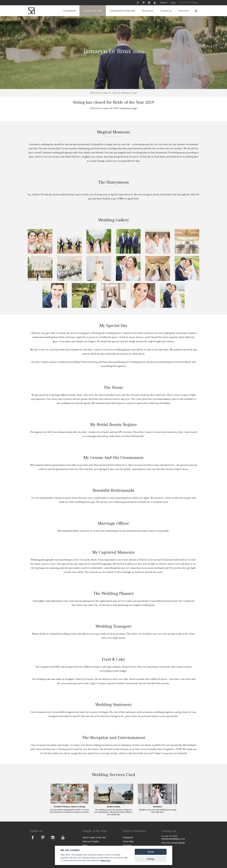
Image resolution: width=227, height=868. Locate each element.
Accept (151, 852)
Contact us (166, 11)
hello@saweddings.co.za (173, 839)
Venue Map (128, 841)
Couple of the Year (93, 11)
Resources (148, 11)
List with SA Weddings (188, 3)
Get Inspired (69, 11)
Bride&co (158, 807)
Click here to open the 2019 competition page (113, 108)
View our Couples (91, 841)
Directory (184, 11)
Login (173, 3)
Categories (128, 837)
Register (164, 3)
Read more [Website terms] (106, 860)
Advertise (127, 845)
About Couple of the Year (94, 837)
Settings (151, 859)
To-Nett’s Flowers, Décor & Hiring (69, 807)
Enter (85, 845)
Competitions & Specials (122, 11)
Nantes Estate (114, 807)
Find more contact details (173, 843)
